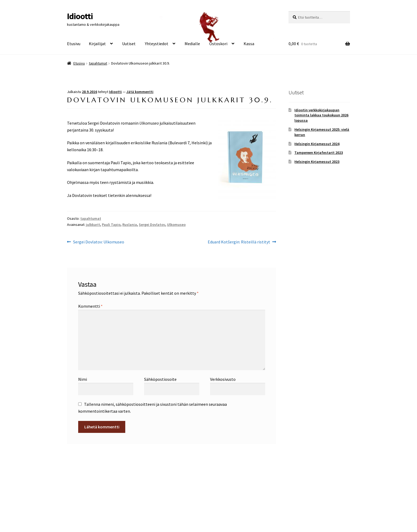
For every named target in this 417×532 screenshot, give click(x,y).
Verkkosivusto (223, 379)
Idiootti (80, 16)
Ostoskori (218, 44)
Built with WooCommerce (114, 501)
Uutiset (129, 44)
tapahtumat (98, 63)
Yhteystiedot (157, 44)
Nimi (83, 379)
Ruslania (130, 225)
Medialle (192, 44)
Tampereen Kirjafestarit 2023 (319, 153)
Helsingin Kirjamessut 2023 (317, 162)
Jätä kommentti (140, 92)
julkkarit (93, 225)
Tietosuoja (77, 501)
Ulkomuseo (176, 225)
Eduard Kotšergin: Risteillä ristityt (239, 242)
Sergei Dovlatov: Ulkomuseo (99, 242)
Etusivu (74, 44)
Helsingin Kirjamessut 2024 (317, 144)
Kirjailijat (97, 44)
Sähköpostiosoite (160, 379)
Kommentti (90, 306)
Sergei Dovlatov (152, 225)
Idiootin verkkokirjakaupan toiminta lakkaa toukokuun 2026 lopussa (321, 115)
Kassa (249, 44)
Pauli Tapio (111, 225)
